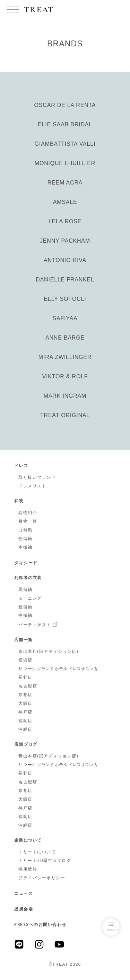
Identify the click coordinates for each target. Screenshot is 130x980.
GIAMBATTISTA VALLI (65, 144)
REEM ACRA (65, 183)
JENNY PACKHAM (65, 241)
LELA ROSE (65, 221)
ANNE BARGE (65, 338)
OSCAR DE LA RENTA (65, 105)
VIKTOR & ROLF (65, 376)
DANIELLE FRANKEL (65, 280)
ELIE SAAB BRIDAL (65, 124)
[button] (13, 10)
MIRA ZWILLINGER (65, 357)
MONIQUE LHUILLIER (65, 163)
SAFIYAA (65, 318)
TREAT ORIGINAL (65, 415)
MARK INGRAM (65, 396)
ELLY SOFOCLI (65, 299)
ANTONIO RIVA (65, 260)
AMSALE (65, 202)
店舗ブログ (26, 745)
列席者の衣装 (28, 578)
